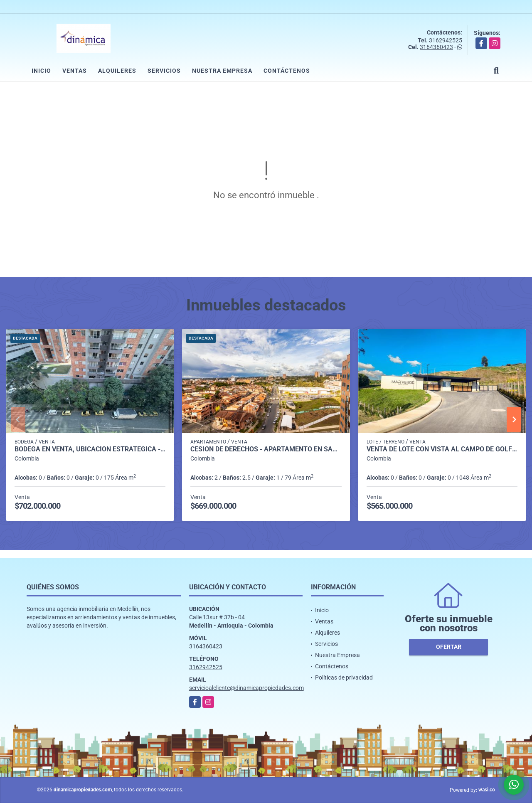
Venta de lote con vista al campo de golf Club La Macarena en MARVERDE (442, 449)
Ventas (75, 71)
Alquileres (117, 71)
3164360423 (436, 47)
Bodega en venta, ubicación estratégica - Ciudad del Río (90, 449)
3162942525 (446, 40)
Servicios (164, 71)
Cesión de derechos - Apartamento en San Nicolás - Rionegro (266, 449)
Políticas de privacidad (344, 677)
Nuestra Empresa (222, 71)
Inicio (41, 71)
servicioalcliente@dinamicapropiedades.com (246, 688)
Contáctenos (287, 71)
